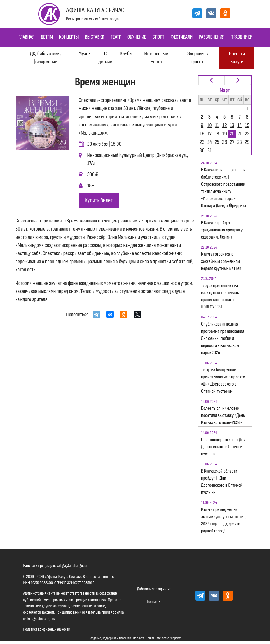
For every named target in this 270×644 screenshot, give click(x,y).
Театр (116, 37)
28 (239, 142)
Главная (27, 37)
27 (232, 142)
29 (247, 142)
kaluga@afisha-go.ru (72, 566)
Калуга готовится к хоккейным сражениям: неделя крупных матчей (221, 261)
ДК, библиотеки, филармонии (46, 58)
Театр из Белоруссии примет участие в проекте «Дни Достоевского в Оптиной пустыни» (223, 381)
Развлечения (212, 37)
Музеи (85, 54)
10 (209, 125)
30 (202, 151)
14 (240, 125)
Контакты (154, 602)
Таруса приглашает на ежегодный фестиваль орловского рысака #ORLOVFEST (220, 297)
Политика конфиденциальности (47, 629)
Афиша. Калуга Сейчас (95, 10)
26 (224, 142)
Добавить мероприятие (154, 589)
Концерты (69, 37)
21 (240, 134)
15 (247, 125)
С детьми (105, 58)
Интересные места (156, 58)
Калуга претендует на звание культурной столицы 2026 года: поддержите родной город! (225, 521)
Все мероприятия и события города (92, 19)
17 (210, 134)
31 (209, 151)
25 (217, 142)
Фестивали (182, 37)
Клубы (126, 54)
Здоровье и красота (198, 58)
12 (225, 125)
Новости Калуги (237, 58)
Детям (47, 37)
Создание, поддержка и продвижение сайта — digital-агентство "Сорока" (135, 638)
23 (202, 142)
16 (202, 134)
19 (225, 134)
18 (217, 134)
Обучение (137, 37)
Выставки (95, 37)
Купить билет (99, 200)
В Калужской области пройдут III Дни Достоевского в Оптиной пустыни (222, 482)
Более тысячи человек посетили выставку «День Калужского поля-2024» (223, 416)
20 (232, 134)
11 (217, 125)
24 (210, 142)
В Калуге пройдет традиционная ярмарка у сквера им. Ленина (222, 230)
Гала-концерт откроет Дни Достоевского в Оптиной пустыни (223, 447)
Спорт (158, 37)
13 (232, 125)
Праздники (242, 37)
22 (247, 134)
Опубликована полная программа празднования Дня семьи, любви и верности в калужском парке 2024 (223, 339)
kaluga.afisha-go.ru (41, 619)
